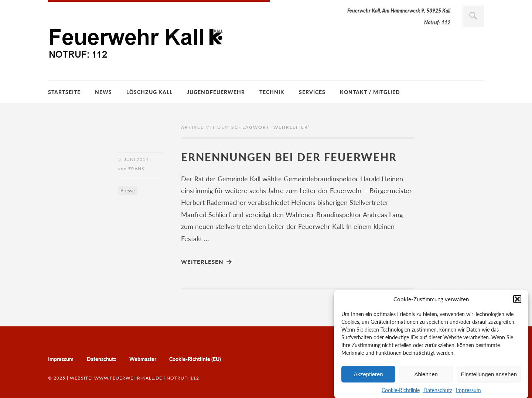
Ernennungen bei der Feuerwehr (289, 157)
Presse (128, 191)
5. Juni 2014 (133, 159)
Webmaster (143, 359)
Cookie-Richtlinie (401, 393)
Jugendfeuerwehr (216, 92)
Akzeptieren (368, 376)
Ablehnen (426, 376)
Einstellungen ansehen (489, 376)
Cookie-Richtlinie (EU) (195, 359)
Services (312, 92)
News (103, 92)
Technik (272, 92)
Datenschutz (438, 393)
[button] (517, 302)
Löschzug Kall (149, 92)
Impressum (468, 393)
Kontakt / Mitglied (370, 92)
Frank (137, 169)
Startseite (64, 92)
